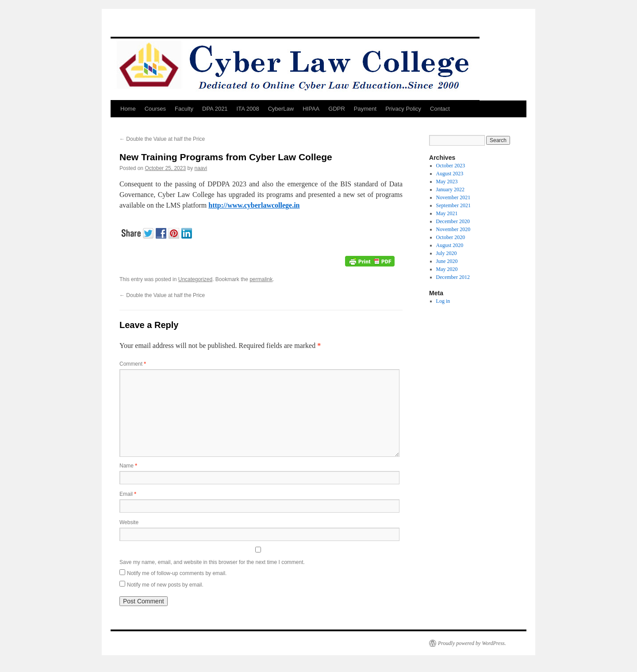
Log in (443, 301)
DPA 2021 (215, 109)
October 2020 (451, 237)
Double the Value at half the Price (162, 139)
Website (129, 522)
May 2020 (447, 269)
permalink (261, 279)
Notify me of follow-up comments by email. (177, 573)
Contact (440, 109)
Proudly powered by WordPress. (472, 643)
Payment (365, 109)
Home (128, 109)
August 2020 (450, 245)
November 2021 (453, 197)
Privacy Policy (403, 109)
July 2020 (447, 253)
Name (128, 466)
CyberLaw (281, 109)
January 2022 (450, 189)
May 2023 (447, 182)
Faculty (184, 109)
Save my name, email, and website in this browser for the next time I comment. (212, 562)
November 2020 (453, 229)
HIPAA (311, 109)
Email (128, 494)
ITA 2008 (248, 109)
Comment (133, 364)
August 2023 (450, 174)
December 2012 (453, 277)
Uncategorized (195, 279)
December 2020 (453, 221)
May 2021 (447, 213)
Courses (155, 109)
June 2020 (447, 261)
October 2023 (451, 166)
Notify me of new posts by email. (165, 585)
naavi (201, 168)
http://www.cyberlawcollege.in (254, 205)
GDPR (337, 109)
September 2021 (453, 205)
